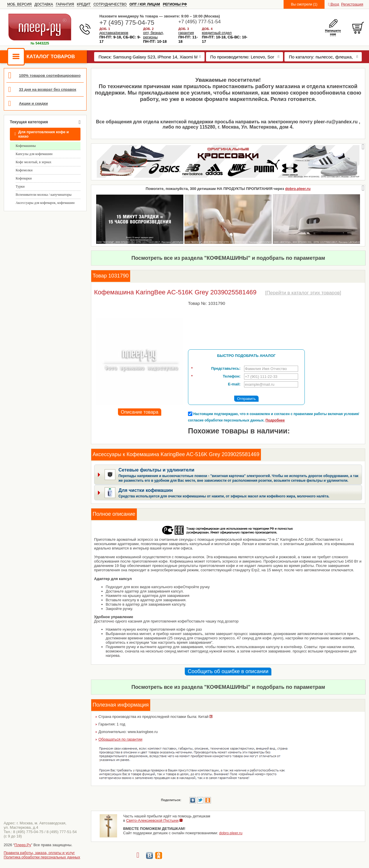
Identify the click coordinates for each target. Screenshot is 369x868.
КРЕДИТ (84, 4)
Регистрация (352, 4)
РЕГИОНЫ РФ (175, 4)
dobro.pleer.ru (298, 189)
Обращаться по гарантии (120, 739)
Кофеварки (24, 178)
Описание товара (140, 412)
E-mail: (234, 384)
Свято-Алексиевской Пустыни (152, 820)
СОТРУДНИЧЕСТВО (110, 4)
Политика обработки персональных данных (42, 857)
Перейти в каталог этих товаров (303, 293)
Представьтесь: (216, 369)
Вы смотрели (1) (304, 4)
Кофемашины (26, 146)
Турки (20, 186)
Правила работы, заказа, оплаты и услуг (39, 853)
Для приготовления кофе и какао (42, 134)
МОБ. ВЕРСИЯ (19, 4)
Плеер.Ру (23, 845)
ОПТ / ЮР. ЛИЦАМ (145, 4)
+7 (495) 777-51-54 (200, 22)
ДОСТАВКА (44, 4)
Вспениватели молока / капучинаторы (44, 195)
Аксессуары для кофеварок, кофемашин (45, 203)
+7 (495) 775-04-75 (127, 23)
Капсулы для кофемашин (34, 154)
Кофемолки (24, 170)
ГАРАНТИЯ (65, 4)
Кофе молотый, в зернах (34, 162)
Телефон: (216, 376)
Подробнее (275, 420)
